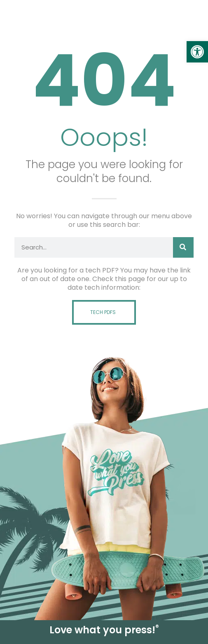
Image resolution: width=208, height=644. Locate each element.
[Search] (183, 247)
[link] (197, 52)
